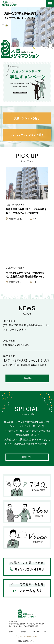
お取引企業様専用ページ (28, 637)
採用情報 (23, 632)
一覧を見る (27, 378)
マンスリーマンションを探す (27, 135)
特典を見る (27, 457)
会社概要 (11, 632)
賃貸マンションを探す (27, 118)
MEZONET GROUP (40, 632)
